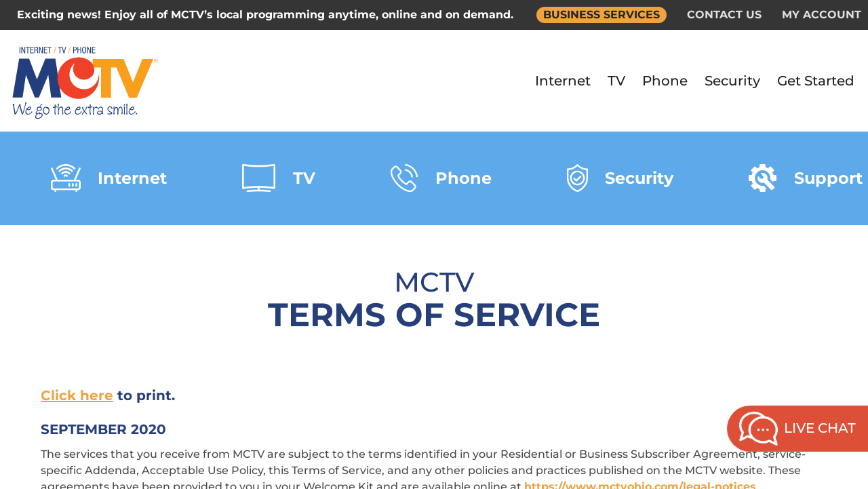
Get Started (816, 81)
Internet (563, 81)
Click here (77, 395)
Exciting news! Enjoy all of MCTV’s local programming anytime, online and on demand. (265, 15)
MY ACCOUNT (822, 15)
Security (732, 81)
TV (616, 81)
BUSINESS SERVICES (601, 15)
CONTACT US (724, 15)
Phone (665, 81)
